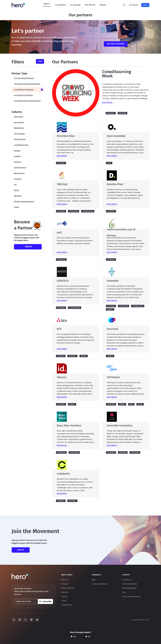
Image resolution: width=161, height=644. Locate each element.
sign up (28, 247)
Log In (145, 5)
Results (103, 5)
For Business (61, 5)
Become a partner (116, 44)
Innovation (111, 113)
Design (140, 404)
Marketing (122, 113)
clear (40, 61)
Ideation (110, 309)
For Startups (76, 5)
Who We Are (90, 5)
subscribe (45, 602)
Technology (61, 260)
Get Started (134, 5)
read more (62, 156)
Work (109, 163)
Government (74, 211)
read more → (108, 103)
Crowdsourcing (88, 211)
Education (61, 356)
